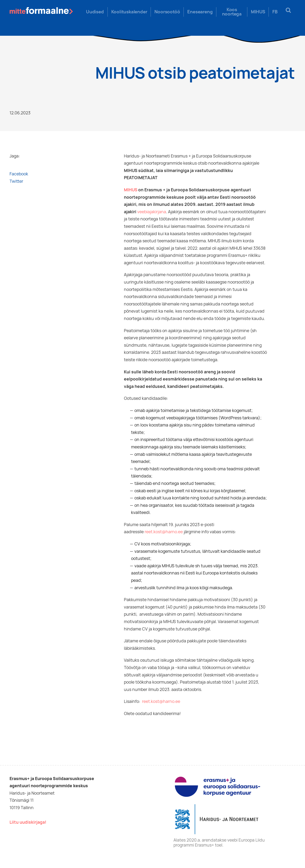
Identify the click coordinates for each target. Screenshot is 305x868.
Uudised (95, 12)
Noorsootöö (167, 12)
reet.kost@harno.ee (164, 532)
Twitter (16, 181)
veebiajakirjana (152, 212)
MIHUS (258, 12)
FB (275, 12)
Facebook (19, 174)
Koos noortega (232, 12)
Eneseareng (200, 12)
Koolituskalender (129, 12)
